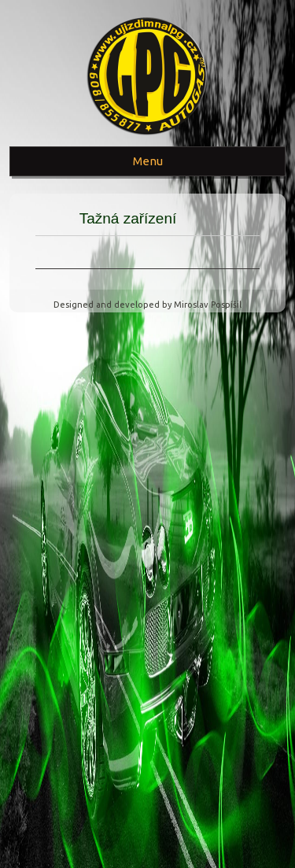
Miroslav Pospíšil (208, 305)
